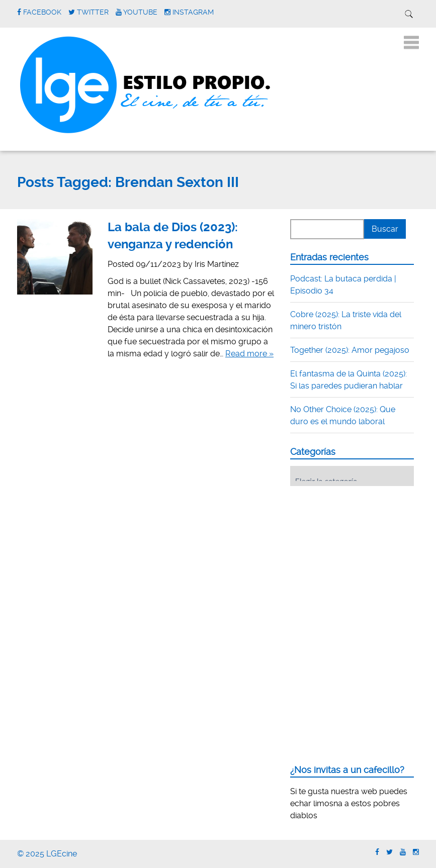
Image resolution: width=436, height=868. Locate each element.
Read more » (249, 354)
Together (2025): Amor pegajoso (350, 350)
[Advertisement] (363, 556)
